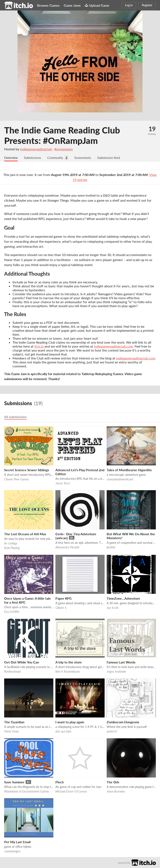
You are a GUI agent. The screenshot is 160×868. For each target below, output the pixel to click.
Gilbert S (61, 608)
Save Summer (14, 782)
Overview (11, 158)
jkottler (111, 547)
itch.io (39, 346)
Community (57, 158)
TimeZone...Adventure (123, 599)
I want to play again (70, 722)
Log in (129, 5)
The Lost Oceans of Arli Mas (25, 534)
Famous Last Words (121, 662)
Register (147, 5)
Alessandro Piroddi (67, 547)
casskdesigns (12, 851)
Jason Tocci (63, 483)
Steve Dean (12, 732)
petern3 (112, 732)
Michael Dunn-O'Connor (71, 792)
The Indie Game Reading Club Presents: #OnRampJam (62, 135)
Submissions (34, 158)
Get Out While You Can (22, 662)
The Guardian (14, 722)
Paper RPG (64, 599)
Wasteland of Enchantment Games (27, 792)
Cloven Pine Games (16, 479)
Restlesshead (12, 672)
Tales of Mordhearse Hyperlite (129, 470)
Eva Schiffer (12, 612)
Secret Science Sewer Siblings (27, 470)
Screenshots (86, 158)
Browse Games (48, 5)
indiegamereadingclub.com (113, 346)
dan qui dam (63, 732)
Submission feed (113, 158)
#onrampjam (64, 149)
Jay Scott (113, 608)
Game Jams (72, 5)
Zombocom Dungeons (123, 722)
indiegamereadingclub (36, 149)
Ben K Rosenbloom (68, 672)
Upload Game (97, 5)
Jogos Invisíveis (116, 672)
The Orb (113, 782)
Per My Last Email (17, 842)
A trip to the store (69, 662)
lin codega (11, 543)
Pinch (60, 782)
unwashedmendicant (120, 479)
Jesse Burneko (116, 792)
